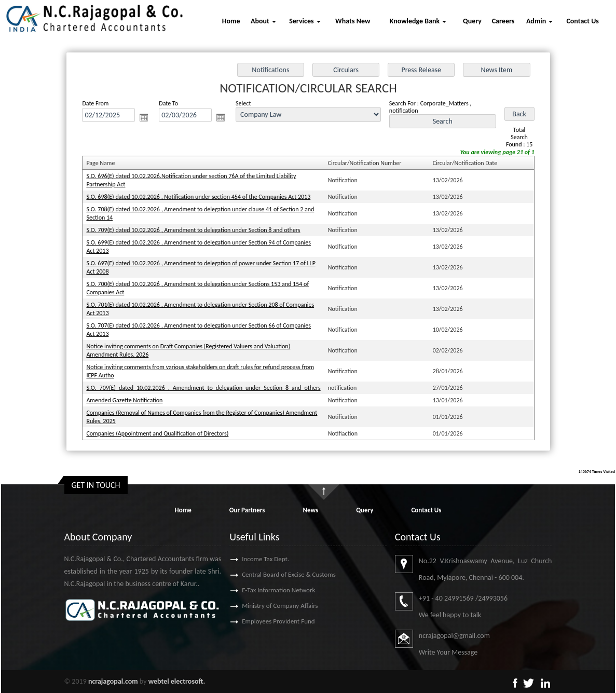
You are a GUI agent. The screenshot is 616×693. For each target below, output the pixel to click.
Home (231, 21)
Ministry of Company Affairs (265, 606)
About (263, 21)
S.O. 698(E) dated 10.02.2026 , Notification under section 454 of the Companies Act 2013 (201, 198)
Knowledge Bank (418, 21)
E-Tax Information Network (263, 590)
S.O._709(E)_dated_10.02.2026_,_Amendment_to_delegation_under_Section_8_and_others (206, 385)
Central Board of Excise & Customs (274, 574)
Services (305, 21)
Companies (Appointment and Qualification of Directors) (161, 429)
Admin (540, 21)
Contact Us (583, 21)
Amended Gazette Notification (129, 397)
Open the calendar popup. (148, 120)
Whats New (353, 21)
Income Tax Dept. (250, 559)
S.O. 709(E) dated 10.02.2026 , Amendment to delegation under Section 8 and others (196, 231)
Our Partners (247, 510)
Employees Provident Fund (263, 621)
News (310, 510)
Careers (503, 21)
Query (472, 21)
